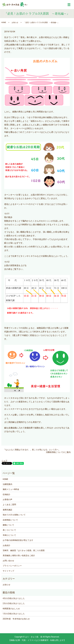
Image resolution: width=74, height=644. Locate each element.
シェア (4, 461)
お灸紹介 (7, 545)
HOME (4, 22)
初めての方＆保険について (14, 515)
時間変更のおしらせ (11, 609)
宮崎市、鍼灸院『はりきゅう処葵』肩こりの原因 (24, 550)
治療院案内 (7, 484)
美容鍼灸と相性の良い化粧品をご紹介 (19, 555)
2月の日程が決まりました (14, 603)
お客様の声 (7, 499)
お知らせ (15, 22)
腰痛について (8, 525)
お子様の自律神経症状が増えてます (18, 540)
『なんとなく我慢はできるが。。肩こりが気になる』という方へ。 (32, 450)
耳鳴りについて (9, 535)
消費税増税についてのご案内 (58, 452)
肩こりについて (9, 530)
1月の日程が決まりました (14, 614)
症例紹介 (7, 494)
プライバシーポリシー (12, 566)
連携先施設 (7, 510)
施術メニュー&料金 (11, 489)
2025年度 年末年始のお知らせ (16, 619)
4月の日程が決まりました (14, 598)
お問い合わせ (8, 561)
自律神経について (10, 520)
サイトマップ (8, 571)
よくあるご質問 (9, 505)
